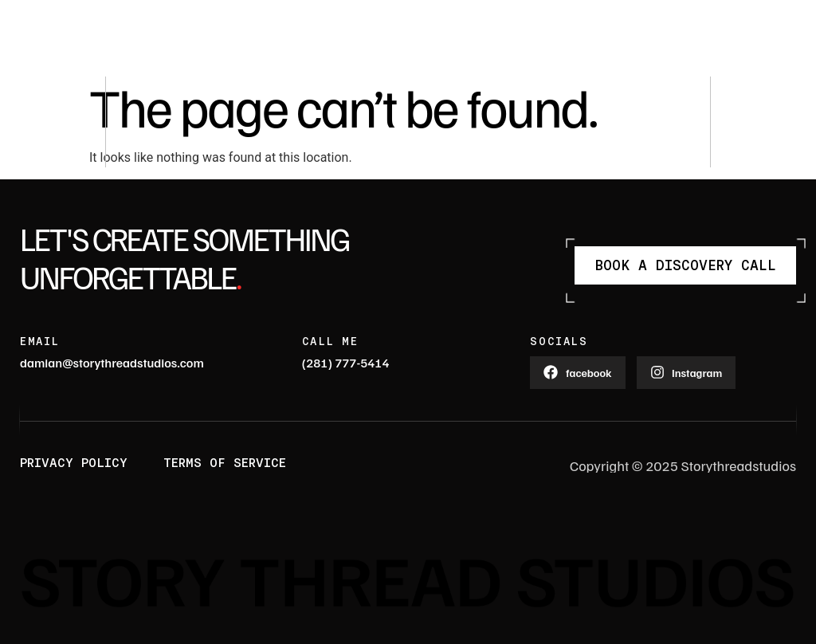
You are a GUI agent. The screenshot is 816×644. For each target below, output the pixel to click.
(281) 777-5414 (346, 363)
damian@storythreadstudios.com (112, 363)
